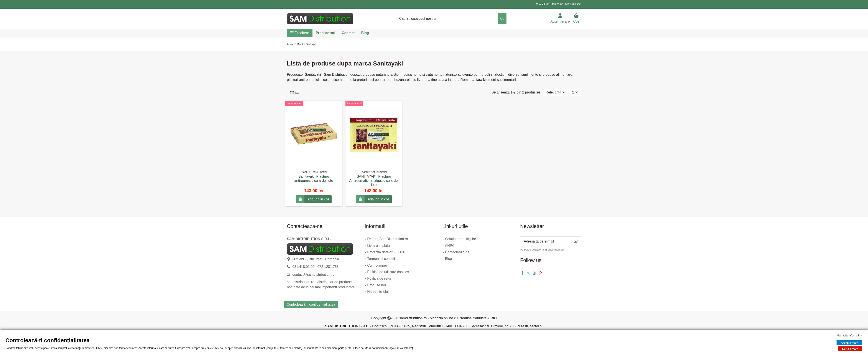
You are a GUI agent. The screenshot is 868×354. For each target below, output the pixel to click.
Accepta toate (850, 343)
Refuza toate (850, 349)
